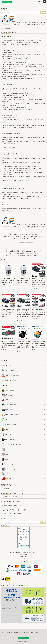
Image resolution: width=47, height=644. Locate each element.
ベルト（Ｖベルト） (8, 464)
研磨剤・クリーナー (8, 454)
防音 (4, 420)
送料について (26, 633)
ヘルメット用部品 (8, 370)
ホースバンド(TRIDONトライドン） (13, 444)
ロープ (5, 449)
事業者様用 (6, 479)
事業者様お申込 (6, 488)
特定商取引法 (17, 633)
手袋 (4, 385)
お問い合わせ (35, 633)
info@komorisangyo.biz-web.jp (36, 24)
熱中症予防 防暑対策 (9, 425)
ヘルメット (8, 365)
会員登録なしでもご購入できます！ (11, 497)
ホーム (2, 29)
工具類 (5, 459)
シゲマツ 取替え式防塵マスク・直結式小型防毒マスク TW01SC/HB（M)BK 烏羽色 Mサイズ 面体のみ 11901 (24, 345)
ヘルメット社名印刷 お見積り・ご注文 (12, 505)
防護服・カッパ (7, 400)
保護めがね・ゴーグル (9, 380)
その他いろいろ (7, 474)
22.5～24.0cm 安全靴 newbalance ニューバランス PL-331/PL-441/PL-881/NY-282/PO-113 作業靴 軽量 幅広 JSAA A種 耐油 (38, 313)
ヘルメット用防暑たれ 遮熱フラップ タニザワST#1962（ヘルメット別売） (8, 281)
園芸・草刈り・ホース (9, 439)
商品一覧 (10, 633)
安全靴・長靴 (7, 410)
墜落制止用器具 (7, 395)
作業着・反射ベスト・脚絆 (10, 375)
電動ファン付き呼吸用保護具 (11, 415)
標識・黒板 (6, 434)
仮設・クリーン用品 (8, 469)
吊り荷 (5, 430)
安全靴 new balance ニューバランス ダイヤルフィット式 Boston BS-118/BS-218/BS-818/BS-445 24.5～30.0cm (39, 283)
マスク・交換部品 (10, 390)
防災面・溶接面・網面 (9, 405)
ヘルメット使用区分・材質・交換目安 (12, 514)
